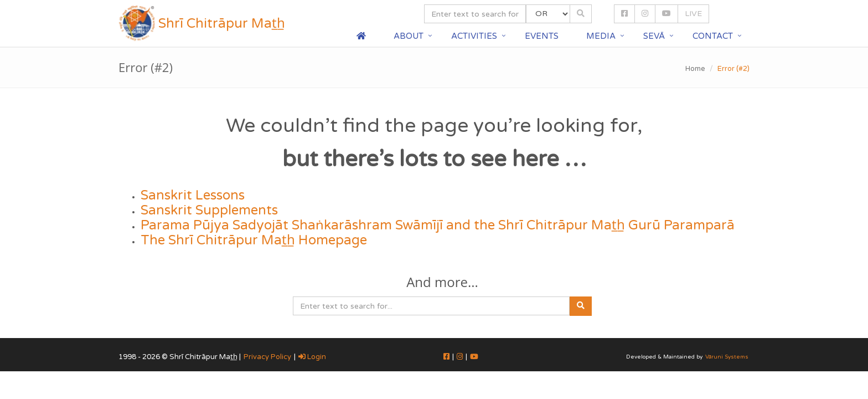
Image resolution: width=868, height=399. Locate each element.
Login (312, 357)
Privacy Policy (267, 357)
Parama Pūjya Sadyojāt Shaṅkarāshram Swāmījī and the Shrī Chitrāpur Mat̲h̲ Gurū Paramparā (438, 225)
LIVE (693, 14)
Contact (713, 36)
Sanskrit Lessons (193, 195)
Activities (474, 36)
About (409, 36)
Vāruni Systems (727, 357)
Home (695, 69)
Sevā (654, 36)
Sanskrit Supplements (209, 210)
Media (601, 36)
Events (542, 36)
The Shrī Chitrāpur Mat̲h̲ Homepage (254, 240)
